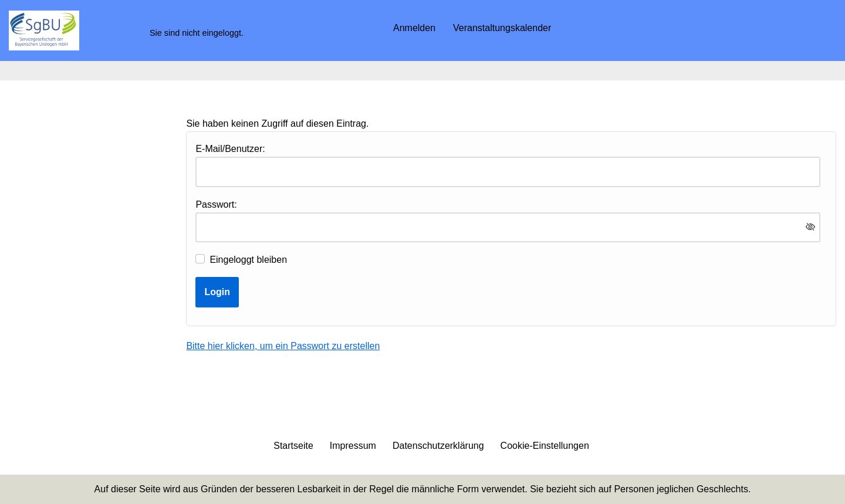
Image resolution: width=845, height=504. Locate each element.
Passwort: (216, 204)
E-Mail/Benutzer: (230, 149)
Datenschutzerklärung (438, 446)
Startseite (293, 446)
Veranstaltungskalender (502, 28)
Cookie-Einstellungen (545, 446)
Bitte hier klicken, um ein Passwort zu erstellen (283, 346)
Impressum (353, 446)
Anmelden (414, 28)
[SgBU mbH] (44, 31)
